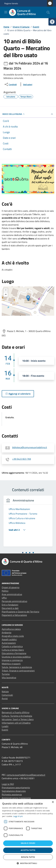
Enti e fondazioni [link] (10, 605)
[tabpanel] (28, 523)
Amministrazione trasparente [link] (16, 798)
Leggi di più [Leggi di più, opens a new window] (18, 816)
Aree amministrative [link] (12, 594)
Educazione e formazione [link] (14, 653)
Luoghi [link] (5, 726)
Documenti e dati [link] (10, 608)
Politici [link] (5, 591)
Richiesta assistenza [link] (12, 794)
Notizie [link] (5, 691)
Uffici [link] (4, 598)
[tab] (23, 553)
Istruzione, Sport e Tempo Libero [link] (18, 719)
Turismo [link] (6, 674)
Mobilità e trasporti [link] (11, 664)
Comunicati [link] (7, 695)
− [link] (6, 295)
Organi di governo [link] (11, 587)
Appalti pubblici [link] (9, 639)
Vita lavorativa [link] (9, 677)
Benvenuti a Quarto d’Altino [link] (16, 712)
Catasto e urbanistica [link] (12, 646)
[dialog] (28, 834)
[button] (28, 863)
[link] (52, 22)
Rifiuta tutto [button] (28, 857)
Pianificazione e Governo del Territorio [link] (20, 612)
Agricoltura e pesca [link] (11, 629)
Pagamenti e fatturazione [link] (14, 615)
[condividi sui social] (10, 84)
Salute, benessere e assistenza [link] (17, 667)
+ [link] (6, 290)
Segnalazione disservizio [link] (14, 791)
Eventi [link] (5, 730)
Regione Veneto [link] (11, 3)
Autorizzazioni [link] (9, 643)
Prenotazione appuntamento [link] (16, 788)
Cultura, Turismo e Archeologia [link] (17, 716)
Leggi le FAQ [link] (8, 784)
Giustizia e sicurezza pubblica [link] (16, 657)
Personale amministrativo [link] (14, 601)
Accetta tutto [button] (28, 850)
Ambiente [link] (7, 633)
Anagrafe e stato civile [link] (13, 636)
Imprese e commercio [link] (12, 660)
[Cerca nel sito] (48, 12)
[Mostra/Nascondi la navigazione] (6, 12)
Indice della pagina (14, 114)
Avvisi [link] (5, 698)
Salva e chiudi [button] (28, 843)
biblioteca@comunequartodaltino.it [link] (30, 447)
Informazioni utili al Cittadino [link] (16, 723)
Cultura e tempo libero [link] (13, 650)
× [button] (53, 802)
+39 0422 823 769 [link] (22, 459)
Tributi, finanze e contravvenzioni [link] (18, 671)
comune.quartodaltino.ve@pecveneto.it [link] (26, 775)
